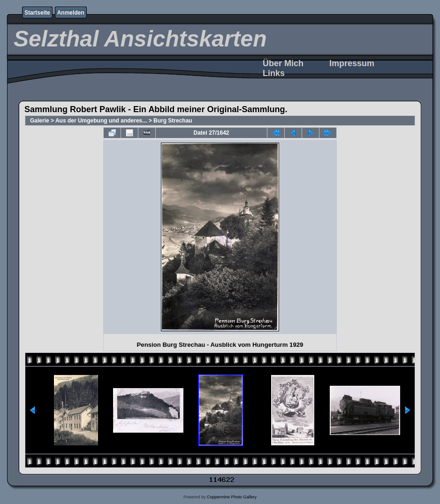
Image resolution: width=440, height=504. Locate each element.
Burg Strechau (173, 121)
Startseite (37, 13)
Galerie (40, 121)
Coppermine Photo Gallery (232, 497)
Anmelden (71, 13)
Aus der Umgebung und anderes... (101, 121)
